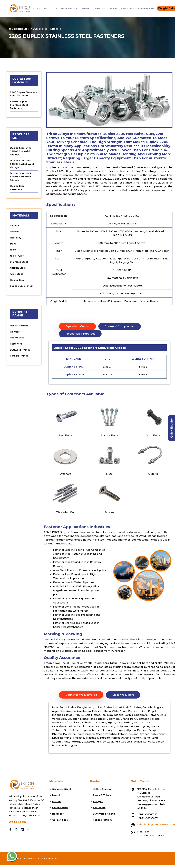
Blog (114, 8)
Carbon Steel (18, 268)
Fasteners (16, 344)
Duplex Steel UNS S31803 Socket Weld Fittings (22, 164)
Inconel (14, 225)
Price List (128, 8)
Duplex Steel (22, 29)
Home (36, 8)
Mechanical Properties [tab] (80, 334)
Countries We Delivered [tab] (81, 695)
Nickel (14, 250)
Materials (69, 8)
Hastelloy (16, 238)
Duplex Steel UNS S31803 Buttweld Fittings (20, 151)
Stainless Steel (19, 262)
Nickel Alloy (17, 256)
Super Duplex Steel (22, 286)
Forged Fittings (19, 356)
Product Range (94, 8)
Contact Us (146, 8)
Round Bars (17, 338)
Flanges (15, 332)
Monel (14, 244)
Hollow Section (19, 326)
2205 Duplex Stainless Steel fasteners (23, 94)
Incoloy (14, 232)
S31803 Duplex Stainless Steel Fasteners (19, 105)
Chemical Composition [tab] (120, 326)
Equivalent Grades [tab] (77, 326)
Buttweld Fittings (20, 350)
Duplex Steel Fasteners (18, 188)
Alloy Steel (16, 274)
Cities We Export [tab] (123, 695)
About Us (50, 8)
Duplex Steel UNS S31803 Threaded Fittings (21, 176)
